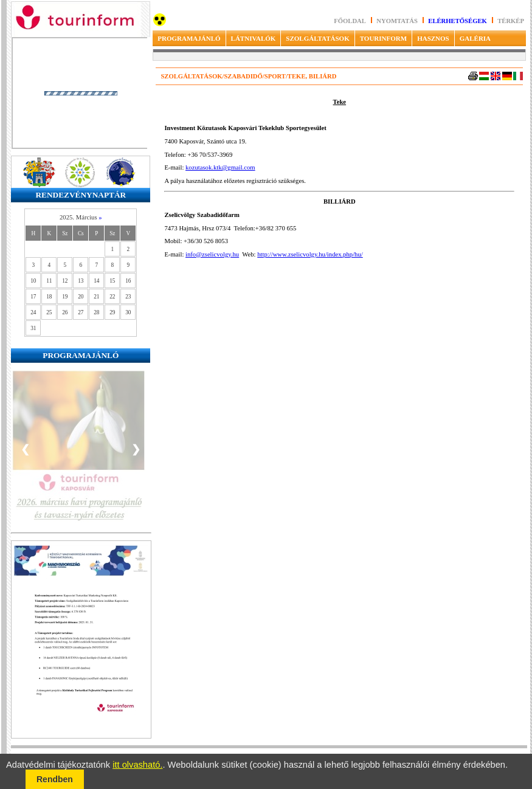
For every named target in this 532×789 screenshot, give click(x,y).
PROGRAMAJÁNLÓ (189, 38)
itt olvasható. (137, 765)
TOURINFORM (383, 38)
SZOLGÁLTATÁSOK (317, 38)
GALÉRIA (475, 38)
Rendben (55, 779)
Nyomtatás (398, 21)
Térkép (511, 21)
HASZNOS (433, 38)
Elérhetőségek (458, 21)
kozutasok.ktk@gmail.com (220, 167)
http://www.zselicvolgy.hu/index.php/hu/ (310, 254)
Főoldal (350, 21)
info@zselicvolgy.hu (212, 254)
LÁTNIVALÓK (254, 38)
